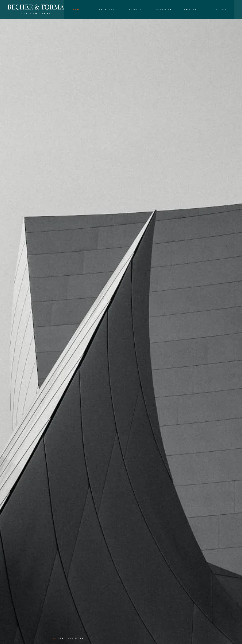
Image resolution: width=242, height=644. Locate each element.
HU (216, 9)
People (135, 9)
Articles (107, 9)
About (78, 9)
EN (225, 9)
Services (164, 9)
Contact (192, 9)
